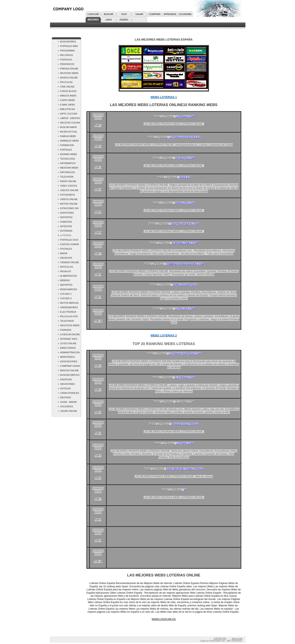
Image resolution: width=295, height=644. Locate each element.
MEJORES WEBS (93, 20)
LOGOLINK (93, 14)
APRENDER (170, 14)
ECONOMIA (185, 14)
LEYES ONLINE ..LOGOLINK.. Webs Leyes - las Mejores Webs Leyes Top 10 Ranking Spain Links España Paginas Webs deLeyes (69, 344)
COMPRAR (155, 14)
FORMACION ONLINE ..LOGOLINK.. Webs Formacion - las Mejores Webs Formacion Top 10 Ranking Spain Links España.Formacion (70, 146)
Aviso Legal (237, 639)
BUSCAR (109, 14)
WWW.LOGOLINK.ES (164, 619)
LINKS (109, 20)
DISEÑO (124, 20)
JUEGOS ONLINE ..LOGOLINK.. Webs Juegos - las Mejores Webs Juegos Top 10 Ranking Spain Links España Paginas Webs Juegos (69, 191)
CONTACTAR (220, 639)
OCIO (124, 14)
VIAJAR (139, 14)
